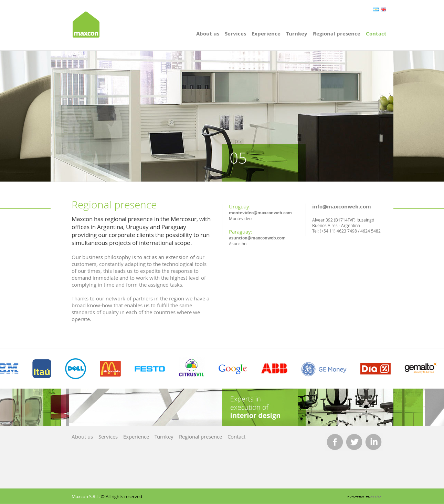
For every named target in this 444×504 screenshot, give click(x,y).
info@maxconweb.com (342, 207)
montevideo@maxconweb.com (260, 213)
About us (208, 34)
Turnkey (297, 34)
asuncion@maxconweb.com (257, 238)
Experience (266, 34)
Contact (376, 34)
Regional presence (337, 34)
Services (235, 34)
